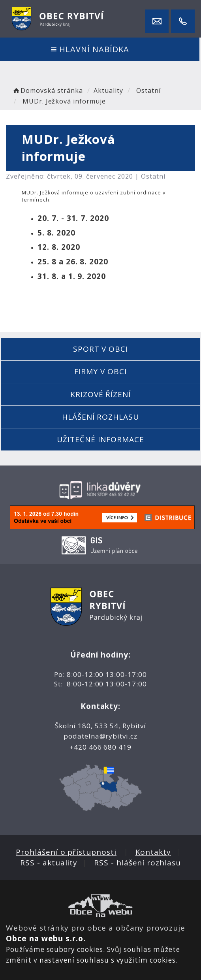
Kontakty (153, 852)
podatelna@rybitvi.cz (100, 736)
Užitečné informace (100, 439)
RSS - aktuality (49, 863)
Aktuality (108, 90)
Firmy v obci (100, 371)
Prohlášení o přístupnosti (66, 852)
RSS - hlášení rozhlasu (137, 863)
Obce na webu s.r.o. (46, 939)
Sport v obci (100, 349)
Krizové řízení (100, 394)
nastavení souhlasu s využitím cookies (108, 960)
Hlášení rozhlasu (100, 417)
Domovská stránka (47, 90)
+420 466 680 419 (100, 747)
